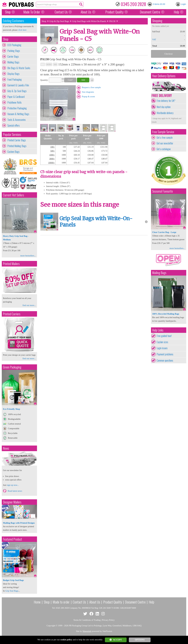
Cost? (70, 80)
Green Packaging (12, 367)
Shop (8, 12)
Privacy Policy (108, 620)
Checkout (168, 54)
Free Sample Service (163, 132)
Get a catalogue (164, 149)
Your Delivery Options (164, 76)
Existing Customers (13, 21)
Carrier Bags (13, 56)
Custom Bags (13, 152)
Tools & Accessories (17, 120)
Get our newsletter (165, 143)
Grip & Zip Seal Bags (17, 91)
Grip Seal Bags (12, 591)
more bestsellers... (28, 256)
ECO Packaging (14, 45)
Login (183, 4)
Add (83, 80)
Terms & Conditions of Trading (87, 620)
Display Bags (13, 74)
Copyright (51, 626)
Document (150, 12)
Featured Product (12, 539)
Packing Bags (14, 51)
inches (49, 64)
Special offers (14, 125)
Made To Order (32, 12)
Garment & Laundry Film (18, 85)
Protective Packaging (17, 108)
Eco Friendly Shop (11, 409)
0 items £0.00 (159, 4)
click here (22, 30)
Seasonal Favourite (163, 191)
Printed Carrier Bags (17, 140)
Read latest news (15, 491)
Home (37, 602)
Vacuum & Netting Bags (18, 114)
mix (43, 64)
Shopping (157, 21)
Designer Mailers (12, 502)
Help (176, 12)
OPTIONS (140, 640)
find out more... (29, 305)
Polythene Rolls (14, 102)
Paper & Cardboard (16, 97)
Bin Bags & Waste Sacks (19, 68)
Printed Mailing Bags (17, 146)
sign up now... (13, 485)
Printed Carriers (12, 314)
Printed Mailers (11, 264)
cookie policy (66, 640)
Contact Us (61, 12)
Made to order (61, 602)
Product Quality (113, 602)
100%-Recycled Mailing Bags (166, 314)
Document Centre (135, 602)
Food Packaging (15, 79)
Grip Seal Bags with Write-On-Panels (89, 21)
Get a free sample (165, 137)
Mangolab (87, 631)
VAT (154, 39)
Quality (114, 12)
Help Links (158, 330)
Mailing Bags (13, 62)
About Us (86, 12)
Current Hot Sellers (13, 195)
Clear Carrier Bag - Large (164, 232)
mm (55, 64)
